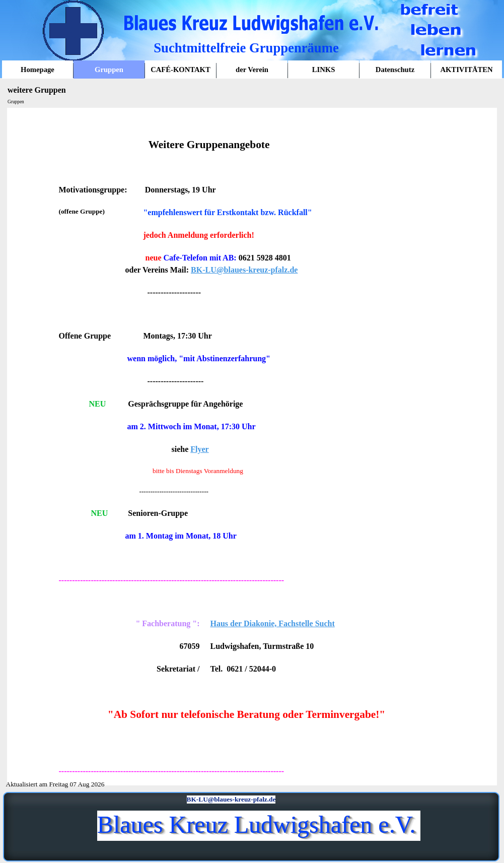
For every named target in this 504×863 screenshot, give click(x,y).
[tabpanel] (252, 447)
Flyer (199, 449)
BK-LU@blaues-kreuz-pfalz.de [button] (244, 270)
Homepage (38, 70)
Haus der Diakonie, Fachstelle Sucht (273, 623)
